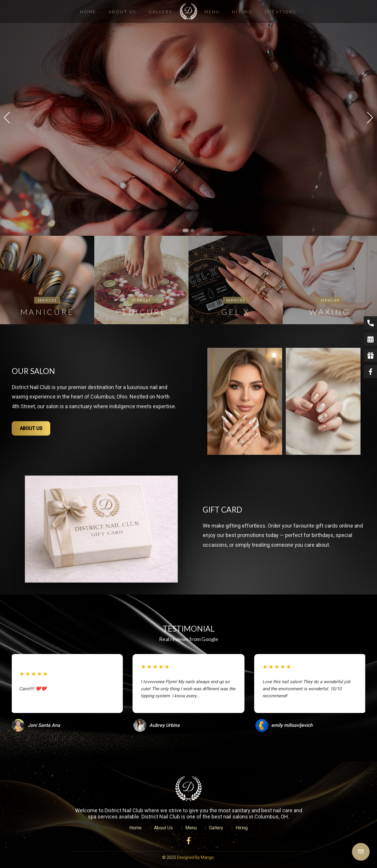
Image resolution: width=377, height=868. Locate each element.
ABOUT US (31, 428)
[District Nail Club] (188, 11)
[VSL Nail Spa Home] (188, 788)
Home (88, 12)
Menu (212, 12)
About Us (123, 12)
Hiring (242, 12)
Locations (281, 12)
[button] (186, 230)
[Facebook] (188, 841)
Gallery (161, 12)
